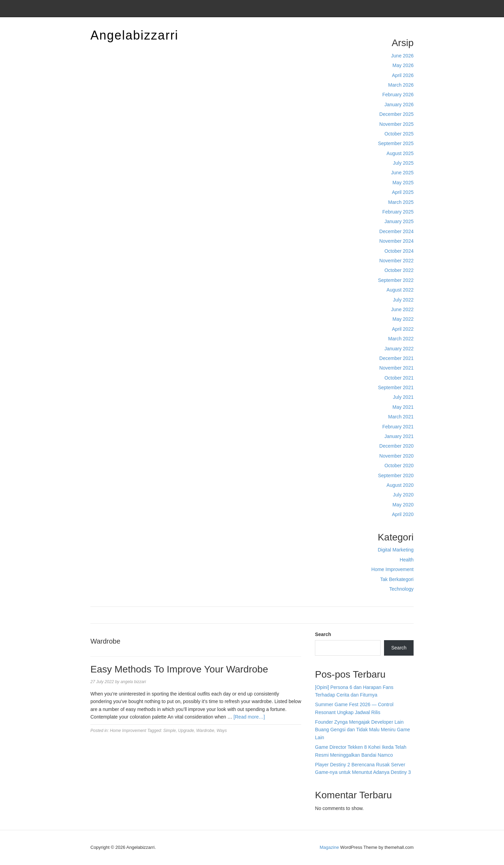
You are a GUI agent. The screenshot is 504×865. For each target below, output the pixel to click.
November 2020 (396, 456)
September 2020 (396, 475)
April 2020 (403, 514)
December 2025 (396, 114)
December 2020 (396, 446)
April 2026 (403, 75)
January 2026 (399, 105)
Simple (170, 731)
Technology (401, 589)
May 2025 (403, 183)
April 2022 (403, 329)
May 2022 (403, 319)
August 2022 (400, 290)
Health (407, 560)
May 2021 (403, 407)
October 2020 (399, 466)
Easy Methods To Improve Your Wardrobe (179, 669)
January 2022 (399, 349)
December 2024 (396, 231)
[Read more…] (249, 717)
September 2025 (396, 143)
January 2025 (399, 221)
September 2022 (396, 280)
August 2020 (400, 485)
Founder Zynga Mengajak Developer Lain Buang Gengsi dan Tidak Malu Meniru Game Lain (362, 730)
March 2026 (401, 85)
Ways (222, 731)
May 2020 (403, 505)
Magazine (329, 847)
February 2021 (398, 427)
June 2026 (402, 56)
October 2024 (399, 251)
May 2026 (403, 65)
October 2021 (399, 378)
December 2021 (396, 358)
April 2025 (403, 192)
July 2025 (403, 163)
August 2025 (400, 153)
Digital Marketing (396, 550)
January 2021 (399, 436)
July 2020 (403, 495)
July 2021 (403, 397)
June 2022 (402, 309)
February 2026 (398, 95)
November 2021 (396, 368)
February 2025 (398, 212)
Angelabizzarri (134, 35)
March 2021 (401, 417)
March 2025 (401, 202)
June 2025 (402, 173)
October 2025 (399, 134)
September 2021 (396, 387)
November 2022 (396, 261)
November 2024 (396, 241)
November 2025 (396, 124)
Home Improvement (392, 569)
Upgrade (186, 731)
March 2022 (401, 339)
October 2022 (399, 270)
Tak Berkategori (397, 579)
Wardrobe (205, 731)
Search (323, 634)
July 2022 (403, 300)
